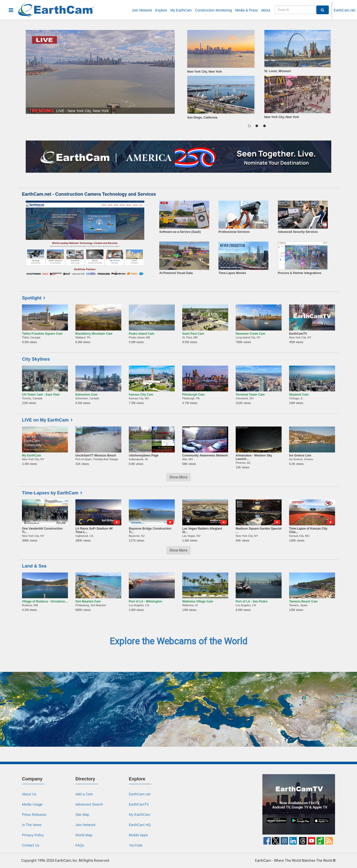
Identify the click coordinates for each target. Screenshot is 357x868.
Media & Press (247, 10)
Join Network (142, 10)
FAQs (80, 845)
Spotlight (32, 298)
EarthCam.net (345, 10)
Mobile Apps (138, 835)
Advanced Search (89, 804)
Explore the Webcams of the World (178, 641)
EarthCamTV (139, 804)
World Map (84, 835)
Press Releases (34, 815)
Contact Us (31, 845)
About (266, 10)
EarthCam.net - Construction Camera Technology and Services (89, 194)
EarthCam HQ (140, 825)
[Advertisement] (220, 805)
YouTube (136, 845)
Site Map (82, 815)
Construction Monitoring (213, 10)
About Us (29, 794)
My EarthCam (181, 10)
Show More (178, 477)
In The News (32, 825)
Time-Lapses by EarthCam (50, 493)
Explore (161, 10)
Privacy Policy (33, 835)
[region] (257, 76)
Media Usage (32, 804)
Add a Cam (84, 794)
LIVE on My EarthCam (45, 420)
